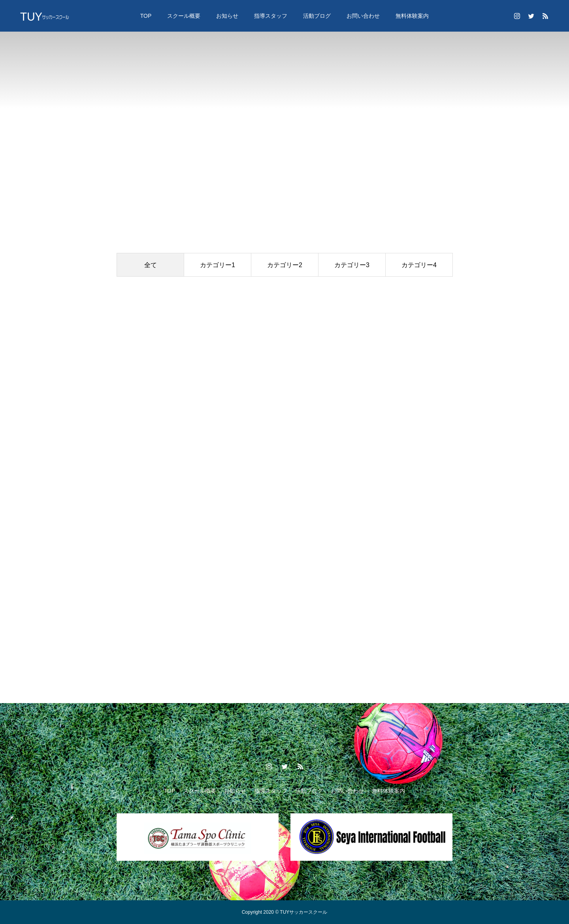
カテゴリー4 (419, 265)
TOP (146, 16)
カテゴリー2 (285, 265)
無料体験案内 (412, 16)
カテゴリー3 (352, 265)
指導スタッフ (271, 16)
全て (151, 265)
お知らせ (227, 16)
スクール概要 (184, 16)
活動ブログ (317, 16)
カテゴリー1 (218, 265)
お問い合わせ (363, 16)
